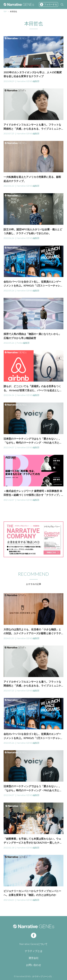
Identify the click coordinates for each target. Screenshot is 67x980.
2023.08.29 (9, 81)
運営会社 (34, 958)
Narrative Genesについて (33, 944)
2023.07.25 (9, 133)
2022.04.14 (9, 395)
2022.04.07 (9, 447)
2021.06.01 (9, 900)
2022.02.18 (9, 848)
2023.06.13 (9, 186)
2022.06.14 (9, 238)
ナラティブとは (34, 951)
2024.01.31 (9, 638)
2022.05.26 (9, 291)
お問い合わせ (34, 965)
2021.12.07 (9, 500)
